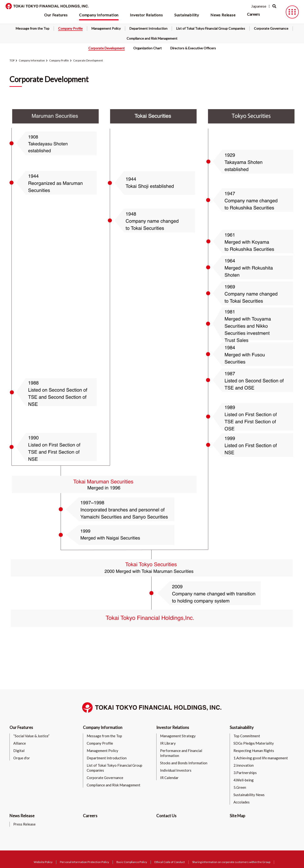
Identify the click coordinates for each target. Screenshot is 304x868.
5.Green (240, 787)
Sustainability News (249, 795)
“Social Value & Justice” (31, 736)
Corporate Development (107, 48)
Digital (19, 751)
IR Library (168, 743)
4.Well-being (244, 780)
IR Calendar (169, 778)
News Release (22, 816)
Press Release (24, 824)
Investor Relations (173, 727)
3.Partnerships (245, 773)
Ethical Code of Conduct (170, 862)
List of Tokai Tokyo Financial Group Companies (211, 28)
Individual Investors (176, 770)
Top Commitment (247, 736)
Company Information (32, 60)
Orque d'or (22, 758)
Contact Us (166, 816)
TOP (12, 60)
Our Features (21, 727)
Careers (253, 14)
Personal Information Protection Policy (84, 862)
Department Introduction (148, 28)
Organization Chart (147, 48)
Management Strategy (178, 736)
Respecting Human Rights (254, 751)
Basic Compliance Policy (132, 862)
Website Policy (43, 862)
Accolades (242, 802)
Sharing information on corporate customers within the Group (231, 862)
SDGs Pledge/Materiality (254, 743)
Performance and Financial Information (181, 753)
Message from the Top (33, 28)
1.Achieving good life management (261, 758)
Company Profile (70, 28)
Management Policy (106, 28)
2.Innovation (244, 765)
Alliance (20, 743)
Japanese (259, 6)
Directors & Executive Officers (193, 48)
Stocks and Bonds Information (184, 763)
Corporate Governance (271, 28)
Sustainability (242, 727)
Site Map (237, 816)
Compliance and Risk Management (152, 38)
